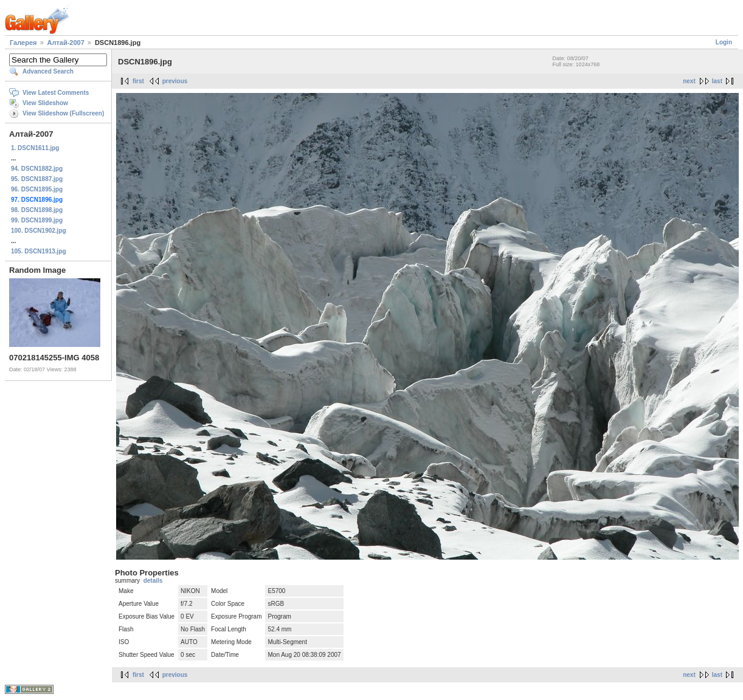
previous (175, 81)
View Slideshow (45, 103)
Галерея (23, 43)
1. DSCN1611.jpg (35, 148)
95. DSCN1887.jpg (37, 179)
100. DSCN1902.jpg (39, 231)
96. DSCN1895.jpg (37, 189)
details (153, 581)
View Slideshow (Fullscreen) (63, 113)
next (689, 81)
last (717, 81)
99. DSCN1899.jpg (37, 220)
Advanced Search (48, 71)
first (138, 81)
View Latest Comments (56, 93)
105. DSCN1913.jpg (39, 251)
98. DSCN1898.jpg (37, 210)
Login (724, 42)
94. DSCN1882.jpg (37, 169)
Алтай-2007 (66, 43)
